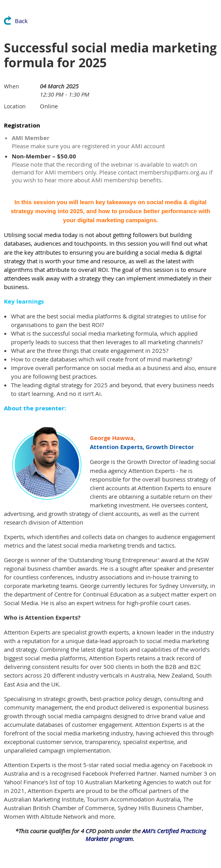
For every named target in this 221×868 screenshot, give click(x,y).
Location (15, 106)
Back (21, 21)
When (12, 86)
